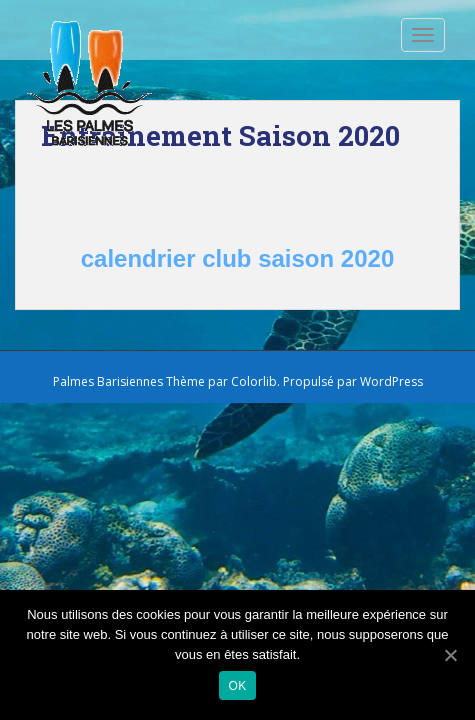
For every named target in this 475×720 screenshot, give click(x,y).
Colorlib (254, 381)
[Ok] (450, 655)
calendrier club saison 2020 (238, 258)
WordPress (391, 381)
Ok (238, 686)
